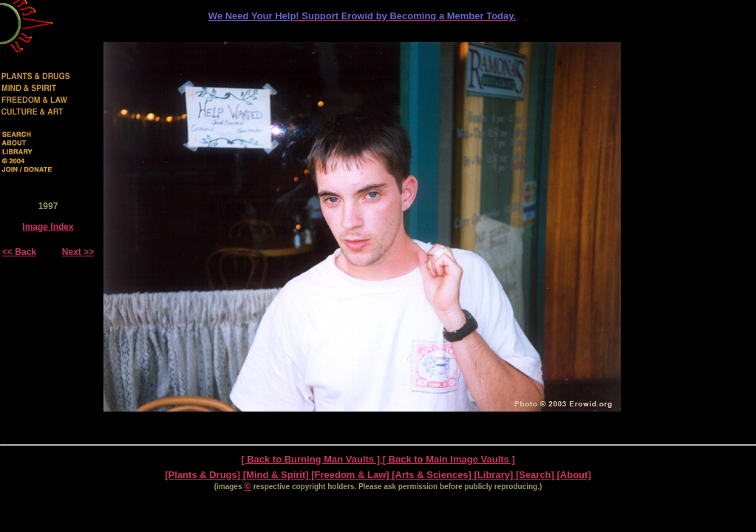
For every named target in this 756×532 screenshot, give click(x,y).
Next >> (78, 252)
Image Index (48, 227)
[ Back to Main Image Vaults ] (449, 459)
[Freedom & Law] (351, 475)
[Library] (495, 475)
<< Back (19, 252)
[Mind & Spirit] (277, 475)
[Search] (537, 475)
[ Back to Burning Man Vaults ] (311, 459)
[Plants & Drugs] (204, 475)
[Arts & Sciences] (433, 475)
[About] (574, 475)
